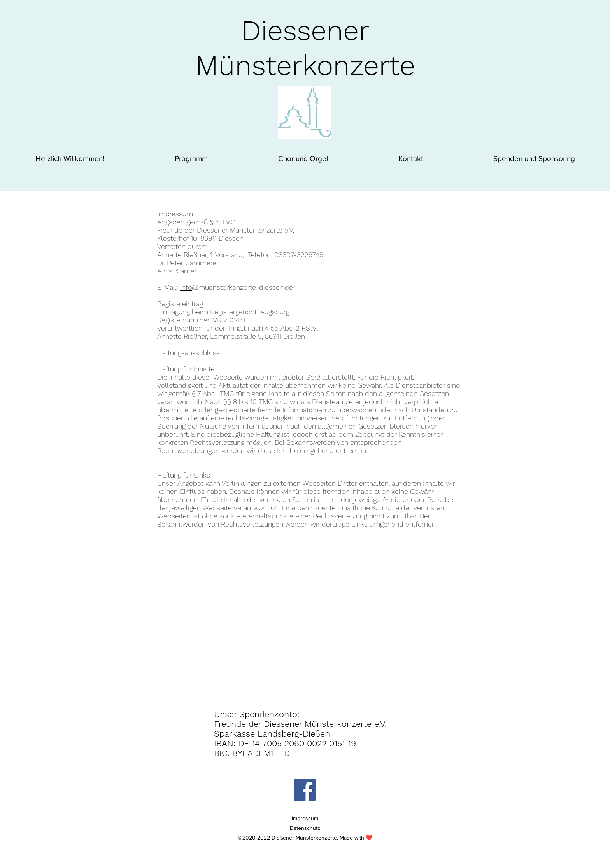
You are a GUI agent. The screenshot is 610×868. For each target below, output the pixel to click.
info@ (189, 287)
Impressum (305, 818)
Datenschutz (305, 828)
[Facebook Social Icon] (305, 790)
